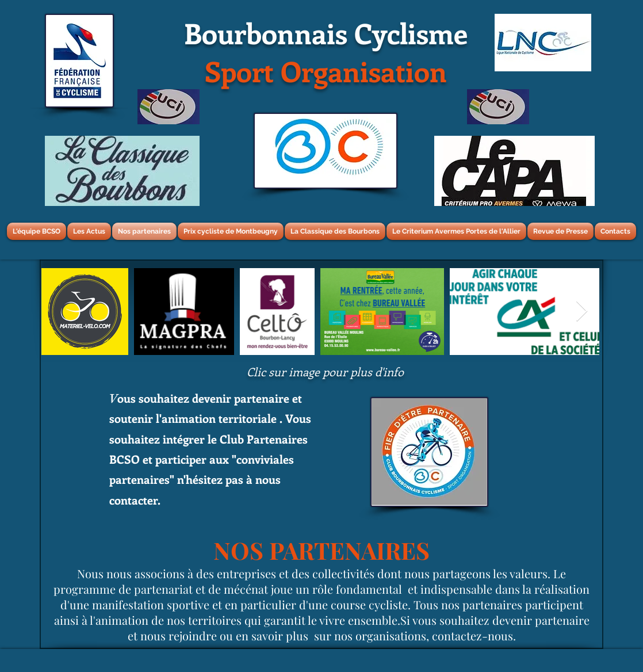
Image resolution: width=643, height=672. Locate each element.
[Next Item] (582, 312)
